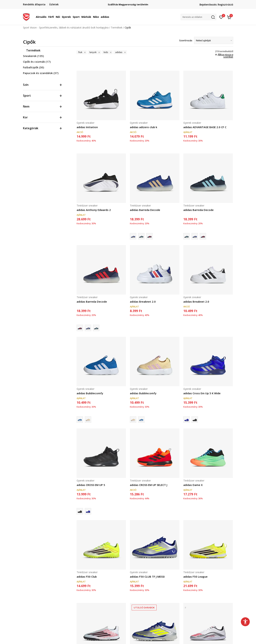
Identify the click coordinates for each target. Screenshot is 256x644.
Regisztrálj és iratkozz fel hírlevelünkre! (128, 3)
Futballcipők (33, 67)
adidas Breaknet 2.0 (143, 302)
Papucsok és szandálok (41, 73)
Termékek (117, 28)
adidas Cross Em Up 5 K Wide (202, 393)
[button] (198, 17)
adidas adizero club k (143, 127)
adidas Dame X (193, 485)
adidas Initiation (87, 127)
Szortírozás (186, 40)
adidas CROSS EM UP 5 (91, 485)
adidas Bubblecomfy (90, 393)
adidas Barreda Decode (145, 210)
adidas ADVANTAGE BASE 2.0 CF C (205, 127)
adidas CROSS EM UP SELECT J (149, 485)
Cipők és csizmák (37, 62)
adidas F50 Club (87, 577)
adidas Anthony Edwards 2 (94, 210)
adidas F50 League (195, 577)
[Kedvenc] (221, 17)
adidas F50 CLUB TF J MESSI (147, 577)
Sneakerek (33, 56)
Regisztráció (225, 5)
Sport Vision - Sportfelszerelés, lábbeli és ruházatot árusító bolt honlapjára (66, 28)
